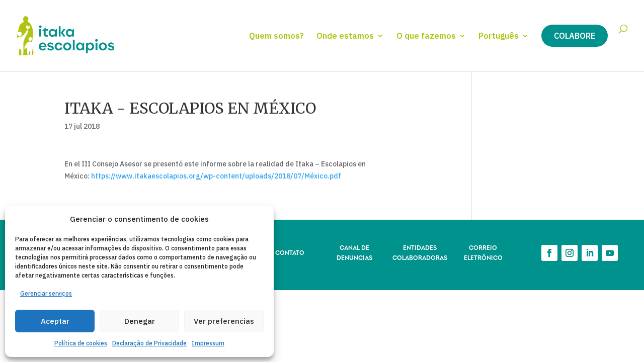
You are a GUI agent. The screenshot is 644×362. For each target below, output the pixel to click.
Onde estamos (345, 36)
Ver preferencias (224, 321)
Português (499, 36)
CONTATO (290, 252)
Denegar (140, 321)
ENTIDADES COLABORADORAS (420, 252)
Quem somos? (276, 36)
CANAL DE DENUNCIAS (354, 252)
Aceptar (55, 321)
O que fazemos (426, 36)
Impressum (208, 343)
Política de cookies (81, 343)
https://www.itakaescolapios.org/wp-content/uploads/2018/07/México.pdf (216, 176)
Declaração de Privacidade (149, 343)
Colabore (575, 36)
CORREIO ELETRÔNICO (483, 252)
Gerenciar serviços (46, 293)
